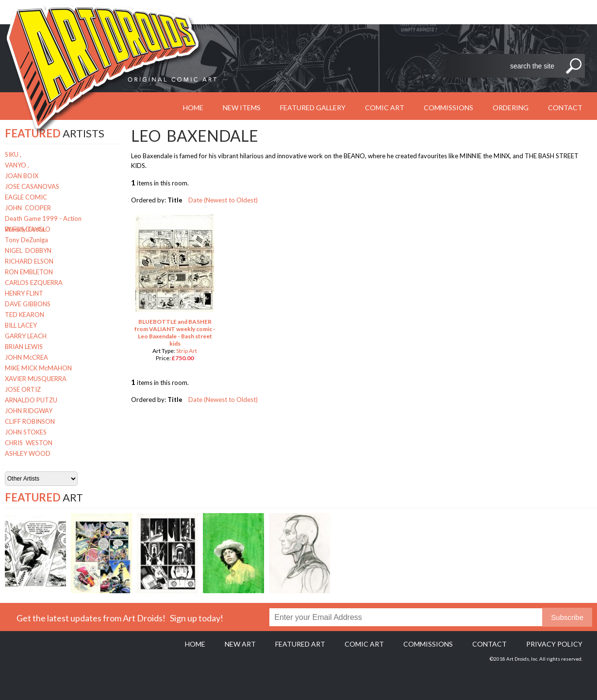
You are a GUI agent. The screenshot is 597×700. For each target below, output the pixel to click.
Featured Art (300, 644)
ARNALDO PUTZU (31, 400)
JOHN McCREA (26, 357)
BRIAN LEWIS (24, 347)
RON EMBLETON (29, 272)
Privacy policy (554, 644)
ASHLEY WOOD (28, 453)
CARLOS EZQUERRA (34, 283)
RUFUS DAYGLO (28, 229)
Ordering (511, 108)
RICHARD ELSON (29, 261)
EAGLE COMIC (26, 197)
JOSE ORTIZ (23, 389)
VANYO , (17, 165)
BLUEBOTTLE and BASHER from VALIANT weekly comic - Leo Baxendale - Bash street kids (175, 333)
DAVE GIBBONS (28, 304)
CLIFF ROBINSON (30, 421)
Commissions (448, 108)
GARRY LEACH (26, 336)
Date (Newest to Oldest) (223, 200)
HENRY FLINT (24, 293)
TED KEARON (25, 315)
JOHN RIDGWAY (29, 411)
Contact (565, 108)
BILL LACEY (21, 325)
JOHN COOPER (28, 208)
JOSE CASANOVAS (32, 186)
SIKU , (13, 154)
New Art (240, 644)
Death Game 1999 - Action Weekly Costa (43, 219)
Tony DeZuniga (26, 240)
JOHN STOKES (26, 432)
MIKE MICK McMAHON (38, 368)
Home (195, 644)
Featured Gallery (313, 108)
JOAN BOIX (22, 176)
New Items (242, 108)
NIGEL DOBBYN (28, 250)
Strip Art (187, 351)
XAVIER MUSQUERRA (36, 379)
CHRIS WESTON (29, 443)
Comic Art (385, 108)
